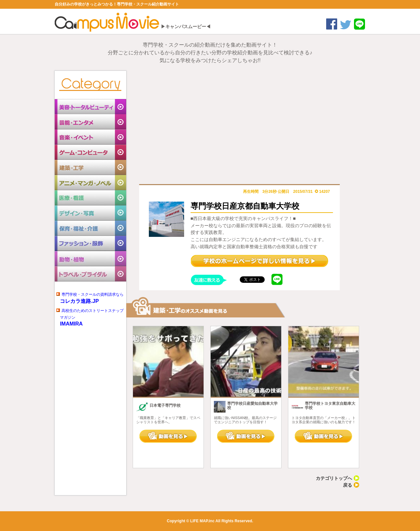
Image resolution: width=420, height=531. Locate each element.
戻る (351, 485)
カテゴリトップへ (337, 478)
